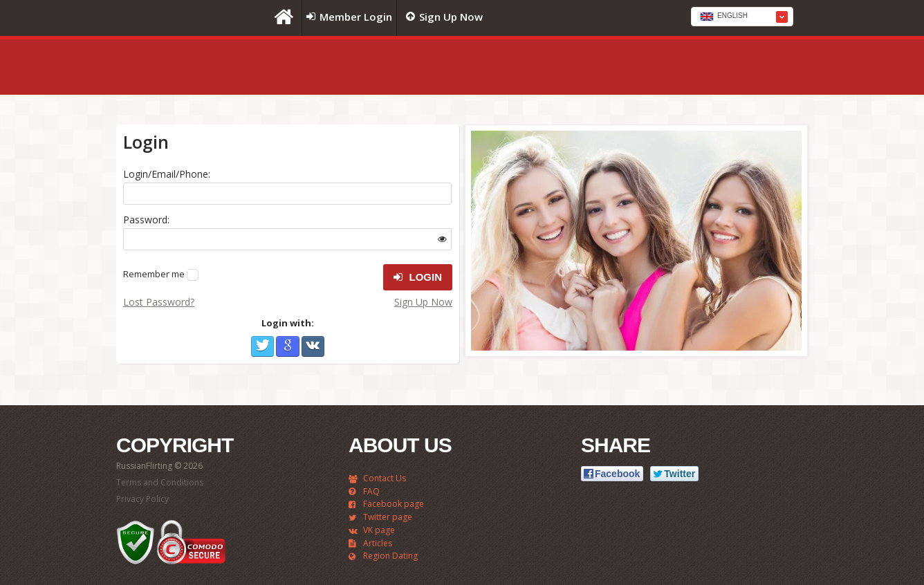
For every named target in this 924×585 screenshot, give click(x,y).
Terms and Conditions (160, 482)
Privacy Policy (142, 499)
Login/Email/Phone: (167, 174)
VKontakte (313, 346)
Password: (146, 220)
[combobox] (742, 17)
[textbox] (742, 17)
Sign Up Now (423, 302)
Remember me (154, 274)
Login (418, 277)
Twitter (262, 346)
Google (287, 346)
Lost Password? (159, 302)
